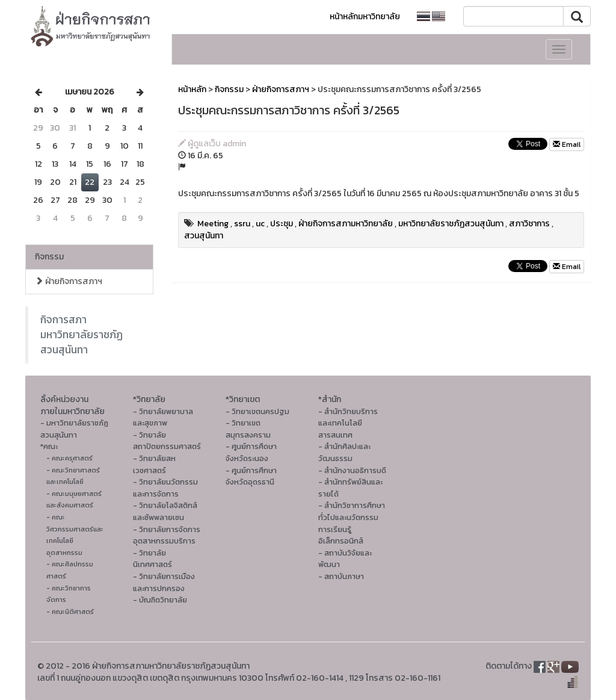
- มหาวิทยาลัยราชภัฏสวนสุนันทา (74, 429)
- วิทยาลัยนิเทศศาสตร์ (152, 559)
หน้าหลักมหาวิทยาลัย (365, 17)
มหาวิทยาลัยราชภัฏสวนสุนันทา (451, 224)
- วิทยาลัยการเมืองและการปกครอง (164, 582)
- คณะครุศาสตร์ (69, 458)
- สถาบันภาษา (341, 576)
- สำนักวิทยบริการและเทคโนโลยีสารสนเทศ (348, 423)
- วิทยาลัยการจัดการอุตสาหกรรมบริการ (167, 535)
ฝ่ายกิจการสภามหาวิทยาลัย (346, 224)
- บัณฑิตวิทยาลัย (160, 600)
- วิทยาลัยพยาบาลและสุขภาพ (163, 417)
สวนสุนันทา (204, 236)
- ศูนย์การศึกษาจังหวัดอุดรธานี (251, 476)
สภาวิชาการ (529, 224)
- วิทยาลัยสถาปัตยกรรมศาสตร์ (167, 441)
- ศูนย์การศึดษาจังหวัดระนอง (251, 452)
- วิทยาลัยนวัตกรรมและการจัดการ (165, 488)
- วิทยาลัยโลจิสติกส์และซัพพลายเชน (165, 511)
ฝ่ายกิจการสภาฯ (69, 281)
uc (260, 224)
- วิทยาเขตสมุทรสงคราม (248, 429)
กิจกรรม (49, 257)
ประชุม (282, 224)
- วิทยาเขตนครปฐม (257, 411)
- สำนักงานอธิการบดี (352, 470)
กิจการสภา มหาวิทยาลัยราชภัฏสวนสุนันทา (82, 335)
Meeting (213, 224)
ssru (242, 224)
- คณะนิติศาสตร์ (70, 612)
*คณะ (49, 446)
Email (567, 144)
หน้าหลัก (192, 89)
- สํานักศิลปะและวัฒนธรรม (344, 452)
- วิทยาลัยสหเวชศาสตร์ (154, 464)
